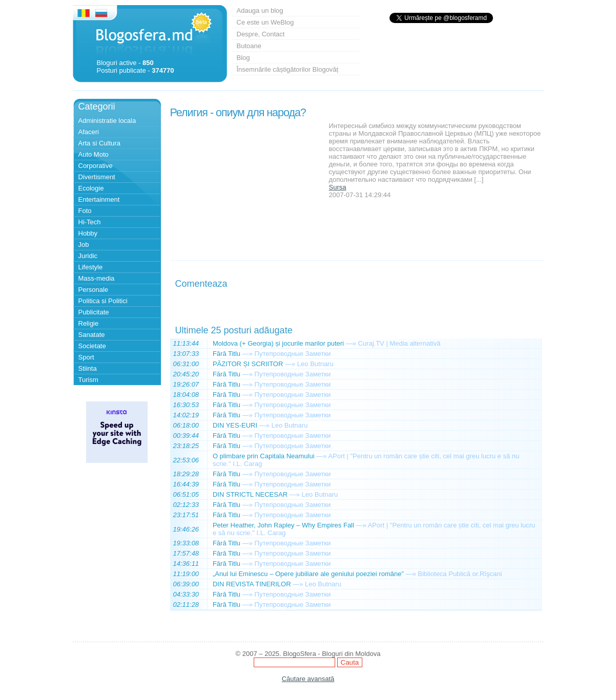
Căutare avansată (308, 679)
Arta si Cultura (99, 143)
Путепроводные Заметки (293, 354)
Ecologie (91, 188)
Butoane (249, 46)
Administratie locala (107, 121)
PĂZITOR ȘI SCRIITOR (248, 364)
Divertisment (97, 177)
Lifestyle (91, 267)
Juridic (88, 256)
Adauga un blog (260, 10)
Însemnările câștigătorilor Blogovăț (288, 69)
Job (84, 245)
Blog (243, 58)
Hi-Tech (90, 222)
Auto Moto (94, 154)
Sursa (338, 187)
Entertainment (99, 199)
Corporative (96, 166)
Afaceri (89, 132)
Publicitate (94, 312)
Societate (92, 346)
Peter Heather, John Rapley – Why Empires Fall (283, 525)
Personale (94, 290)
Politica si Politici (103, 301)
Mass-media (97, 278)
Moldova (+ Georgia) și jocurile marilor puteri (278, 343)
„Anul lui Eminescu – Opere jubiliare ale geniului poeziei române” (308, 574)
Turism (88, 380)
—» (351, 343)
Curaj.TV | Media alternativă (399, 343)
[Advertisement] (247, 186)
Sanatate (92, 335)
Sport (86, 357)
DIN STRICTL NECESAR (250, 494)
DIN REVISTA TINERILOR (252, 584)
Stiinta (88, 368)
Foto (85, 211)
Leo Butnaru (315, 364)
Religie (89, 323)
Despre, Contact (261, 34)
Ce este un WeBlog (265, 22)
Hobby (88, 233)
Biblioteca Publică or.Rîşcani (460, 574)
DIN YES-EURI (235, 425)
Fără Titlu (227, 354)
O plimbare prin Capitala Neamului (264, 456)
